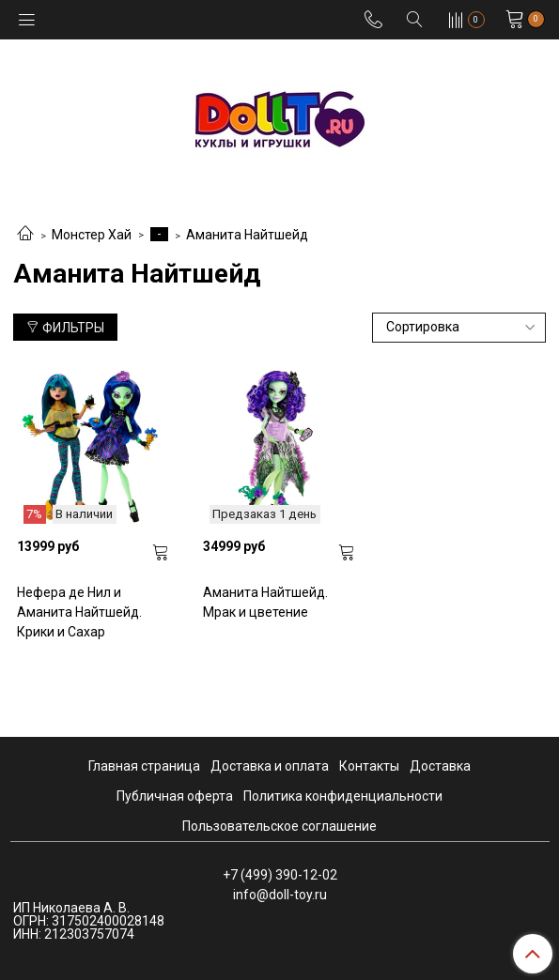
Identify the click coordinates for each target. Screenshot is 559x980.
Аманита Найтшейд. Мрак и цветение (265, 602)
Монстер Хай (92, 235)
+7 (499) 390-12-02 (280, 875)
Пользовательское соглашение (279, 826)
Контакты (369, 766)
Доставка (440, 766)
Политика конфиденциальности (343, 796)
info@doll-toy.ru (280, 895)
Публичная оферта (175, 796)
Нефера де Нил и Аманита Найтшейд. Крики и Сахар (79, 612)
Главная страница (144, 766)
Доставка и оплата (270, 766)
